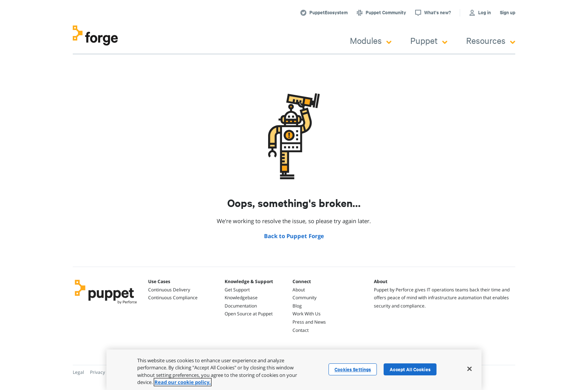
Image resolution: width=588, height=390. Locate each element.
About (299, 290)
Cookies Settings (353, 369)
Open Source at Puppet (249, 314)
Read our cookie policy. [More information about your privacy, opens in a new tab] (183, 382)
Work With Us (307, 314)
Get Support (237, 290)
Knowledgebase (241, 298)
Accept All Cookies (410, 369)
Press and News (309, 322)
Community (304, 298)
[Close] (469, 369)
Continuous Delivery (169, 290)
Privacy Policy (104, 372)
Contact (301, 330)
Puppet (429, 40)
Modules (371, 40)
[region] (294, 370)
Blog (297, 306)
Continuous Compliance (173, 298)
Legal (78, 372)
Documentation (241, 306)
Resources (491, 40)
